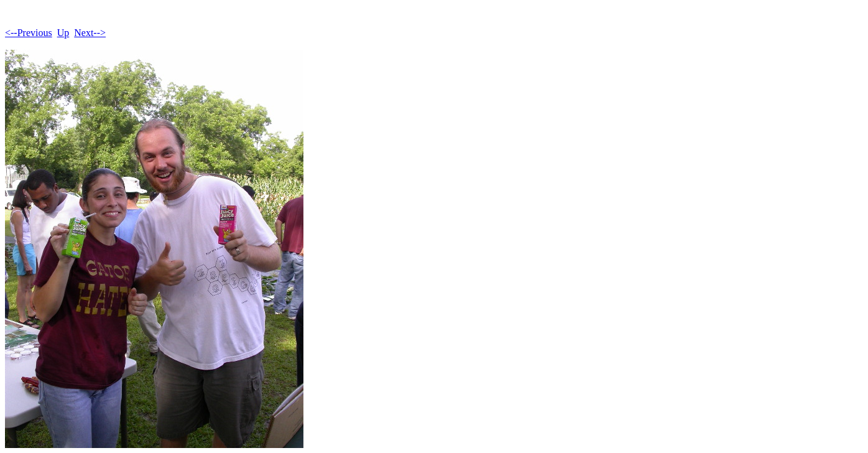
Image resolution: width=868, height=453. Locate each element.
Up (63, 33)
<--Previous (29, 33)
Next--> (90, 33)
